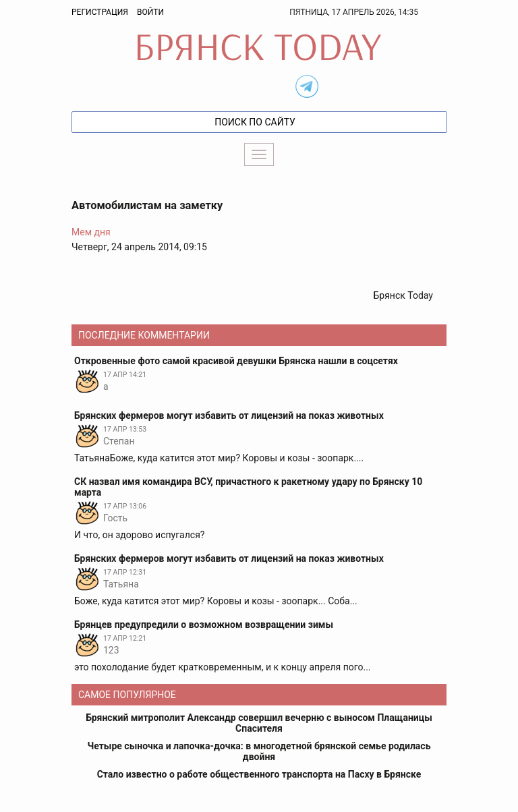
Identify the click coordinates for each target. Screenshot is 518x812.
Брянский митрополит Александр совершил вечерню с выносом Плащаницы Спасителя (259, 723)
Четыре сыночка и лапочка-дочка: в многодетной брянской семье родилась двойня (259, 751)
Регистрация (100, 12)
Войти (150, 12)
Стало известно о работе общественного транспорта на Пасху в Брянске (259, 774)
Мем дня (91, 232)
